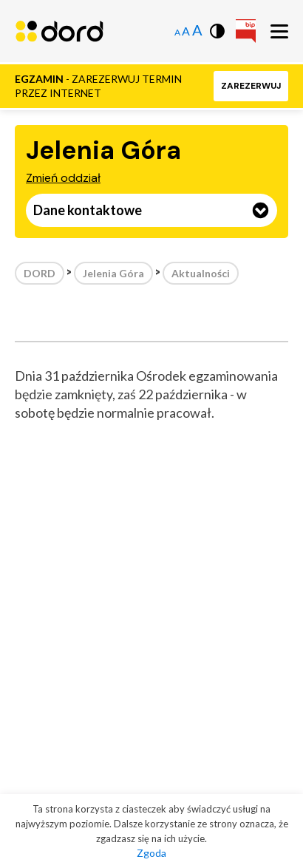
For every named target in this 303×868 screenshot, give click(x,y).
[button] (251, 86)
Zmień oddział (63, 178)
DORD (40, 273)
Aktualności (201, 273)
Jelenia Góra (113, 273)
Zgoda (151, 853)
